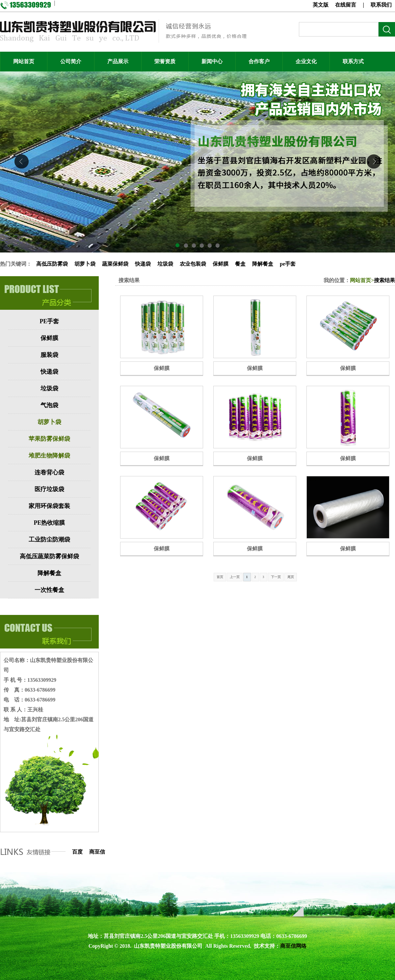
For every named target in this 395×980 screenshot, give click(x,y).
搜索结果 (384, 280)
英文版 (321, 5)
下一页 (276, 577)
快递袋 (143, 264)
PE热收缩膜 (49, 523)
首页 (220, 577)
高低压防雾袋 (52, 264)
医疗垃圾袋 (49, 489)
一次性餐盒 (49, 590)
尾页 (291, 577)
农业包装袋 (193, 264)
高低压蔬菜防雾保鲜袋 (49, 556)
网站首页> (362, 280)
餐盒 (240, 264)
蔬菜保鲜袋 (115, 264)
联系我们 (381, 5)
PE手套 (49, 321)
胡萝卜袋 (85, 264)
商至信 (97, 852)
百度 (77, 852)
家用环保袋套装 (49, 506)
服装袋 (49, 355)
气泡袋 (49, 405)
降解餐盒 (263, 264)
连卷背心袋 (49, 472)
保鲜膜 (221, 264)
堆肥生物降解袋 (49, 456)
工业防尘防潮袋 (49, 540)
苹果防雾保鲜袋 (49, 439)
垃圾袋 (165, 264)
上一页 (235, 577)
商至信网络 (293, 946)
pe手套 (288, 264)
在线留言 (346, 5)
